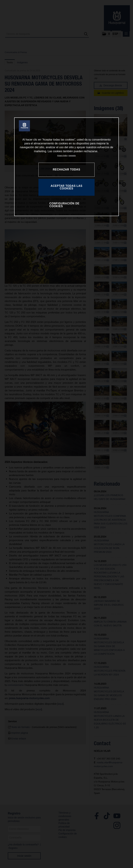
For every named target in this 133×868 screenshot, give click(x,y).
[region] (66, 167)
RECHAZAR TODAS (67, 170)
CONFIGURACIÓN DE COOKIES (64, 205)
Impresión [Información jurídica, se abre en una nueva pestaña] (72, 155)
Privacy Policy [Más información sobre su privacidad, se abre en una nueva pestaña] (63, 155)
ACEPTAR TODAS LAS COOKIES (66, 187)
